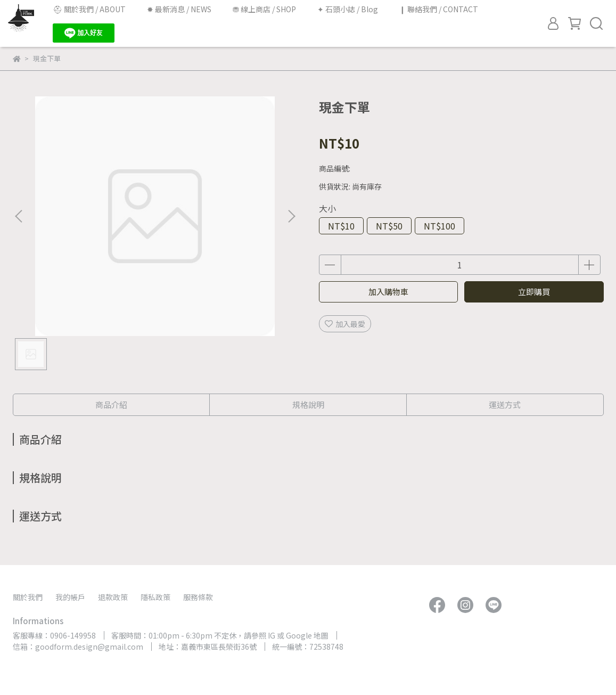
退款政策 (113, 597)
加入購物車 (388, 292)
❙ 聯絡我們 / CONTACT (439, 9)
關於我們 (28, 597)
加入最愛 (345, 324)
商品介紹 (111, 404)
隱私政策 (155, 597)
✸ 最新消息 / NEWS (179, 9)
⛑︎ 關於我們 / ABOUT (89, 9)
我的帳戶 (70, 597)
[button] (291, 216)
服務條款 (198, 597)
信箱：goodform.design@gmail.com (78, 647)
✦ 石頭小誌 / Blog (348, 9)
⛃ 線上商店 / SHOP (264, 9)
